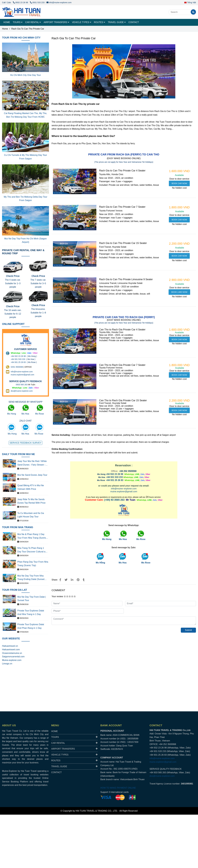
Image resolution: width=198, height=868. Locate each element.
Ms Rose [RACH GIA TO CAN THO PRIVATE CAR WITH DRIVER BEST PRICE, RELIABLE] (146, 563)
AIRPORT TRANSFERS (56, 22)
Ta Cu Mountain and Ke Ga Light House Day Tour (31, 515)
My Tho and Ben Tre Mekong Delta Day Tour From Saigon (25, 199)
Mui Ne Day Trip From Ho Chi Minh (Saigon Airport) (26, 240)
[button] (191, 2)
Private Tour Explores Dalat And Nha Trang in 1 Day (31, 612)
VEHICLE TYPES (82, 22)
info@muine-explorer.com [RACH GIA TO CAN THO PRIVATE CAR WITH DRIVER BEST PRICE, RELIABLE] (59, 2)
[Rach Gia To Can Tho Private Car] (21, 12)
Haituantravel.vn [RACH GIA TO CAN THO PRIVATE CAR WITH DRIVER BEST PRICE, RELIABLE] (10, 646)
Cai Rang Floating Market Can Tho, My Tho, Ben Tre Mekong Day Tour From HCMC (26, 115)
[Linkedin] (72, 580)
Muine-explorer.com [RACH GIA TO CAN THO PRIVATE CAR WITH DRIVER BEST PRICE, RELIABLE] (12, 660)
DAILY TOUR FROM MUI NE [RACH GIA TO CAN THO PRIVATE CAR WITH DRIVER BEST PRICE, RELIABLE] (18, 454)
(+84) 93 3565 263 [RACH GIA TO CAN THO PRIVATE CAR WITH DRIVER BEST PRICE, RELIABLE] (114, 500)
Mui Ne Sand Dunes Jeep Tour (32, 475)
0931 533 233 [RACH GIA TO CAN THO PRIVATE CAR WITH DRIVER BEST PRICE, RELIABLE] (37, 2)
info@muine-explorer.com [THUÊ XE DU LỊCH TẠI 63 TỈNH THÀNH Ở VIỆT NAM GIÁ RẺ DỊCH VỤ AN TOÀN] (22, 372)
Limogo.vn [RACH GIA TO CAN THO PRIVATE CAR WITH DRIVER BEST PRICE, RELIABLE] (7, 664)
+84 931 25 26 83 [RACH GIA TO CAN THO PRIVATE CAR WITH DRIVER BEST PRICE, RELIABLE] (115, 480)
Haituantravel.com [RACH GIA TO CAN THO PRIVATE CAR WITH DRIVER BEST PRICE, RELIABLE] (11, 650)
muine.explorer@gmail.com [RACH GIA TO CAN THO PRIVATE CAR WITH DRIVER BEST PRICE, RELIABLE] (124, 491)
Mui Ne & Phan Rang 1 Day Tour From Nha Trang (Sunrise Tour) (32, 536)
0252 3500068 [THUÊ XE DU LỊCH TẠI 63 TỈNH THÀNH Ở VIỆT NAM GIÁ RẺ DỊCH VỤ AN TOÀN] (17, 367)
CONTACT (134, 22)
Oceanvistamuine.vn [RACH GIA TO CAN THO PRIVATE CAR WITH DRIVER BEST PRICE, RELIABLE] (12, 653)
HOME (7, 22)
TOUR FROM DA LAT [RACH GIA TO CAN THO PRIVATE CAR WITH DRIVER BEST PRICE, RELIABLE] (15, 590)
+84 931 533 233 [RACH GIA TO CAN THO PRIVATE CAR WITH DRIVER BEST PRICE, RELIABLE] (114, 477)
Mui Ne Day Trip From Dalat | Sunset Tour (32, 599)
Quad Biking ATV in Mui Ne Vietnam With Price (31, 487)
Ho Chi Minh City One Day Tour (26, 75)
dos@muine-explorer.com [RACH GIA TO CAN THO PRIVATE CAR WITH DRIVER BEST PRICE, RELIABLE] (162, 776)
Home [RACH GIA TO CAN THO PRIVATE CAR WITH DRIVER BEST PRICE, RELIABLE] (5, 29)
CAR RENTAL (33, 22)
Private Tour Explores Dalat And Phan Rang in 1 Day (31, 626)
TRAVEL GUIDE (117, 22)
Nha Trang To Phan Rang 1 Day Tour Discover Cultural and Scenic (33, 550)
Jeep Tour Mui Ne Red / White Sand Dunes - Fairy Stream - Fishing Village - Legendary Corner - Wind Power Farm (32, 463)
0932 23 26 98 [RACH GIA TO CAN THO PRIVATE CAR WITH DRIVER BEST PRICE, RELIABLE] (21, 2)
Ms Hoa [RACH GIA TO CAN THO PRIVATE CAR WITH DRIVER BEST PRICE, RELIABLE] (123, 563)
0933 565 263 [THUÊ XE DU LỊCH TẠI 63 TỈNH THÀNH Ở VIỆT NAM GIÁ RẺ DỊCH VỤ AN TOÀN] (22, 385)
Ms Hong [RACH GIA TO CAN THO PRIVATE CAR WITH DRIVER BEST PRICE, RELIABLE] (12, 414)
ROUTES (99, 22)
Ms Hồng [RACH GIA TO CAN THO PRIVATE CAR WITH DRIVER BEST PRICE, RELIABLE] (101, 563)
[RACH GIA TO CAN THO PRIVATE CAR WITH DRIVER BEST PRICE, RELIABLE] (179, 183)
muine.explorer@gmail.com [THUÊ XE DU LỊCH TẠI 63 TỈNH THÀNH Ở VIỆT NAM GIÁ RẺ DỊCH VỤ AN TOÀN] (22, 375)
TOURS (18, 22)
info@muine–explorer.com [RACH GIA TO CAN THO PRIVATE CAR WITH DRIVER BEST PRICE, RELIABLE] (124, 489)
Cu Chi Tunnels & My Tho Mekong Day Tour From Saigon (26, 157)
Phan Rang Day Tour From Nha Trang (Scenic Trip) (33, 564)
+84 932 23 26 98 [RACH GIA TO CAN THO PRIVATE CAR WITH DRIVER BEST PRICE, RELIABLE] (115, 474)
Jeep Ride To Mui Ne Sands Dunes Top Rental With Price (31, 501)
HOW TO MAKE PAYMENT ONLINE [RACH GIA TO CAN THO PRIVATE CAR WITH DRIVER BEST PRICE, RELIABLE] (118, 788)
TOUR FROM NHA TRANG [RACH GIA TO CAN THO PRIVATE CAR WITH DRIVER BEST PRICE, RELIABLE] (18, 527)
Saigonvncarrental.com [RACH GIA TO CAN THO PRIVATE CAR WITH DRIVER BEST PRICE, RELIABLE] (13, 657)
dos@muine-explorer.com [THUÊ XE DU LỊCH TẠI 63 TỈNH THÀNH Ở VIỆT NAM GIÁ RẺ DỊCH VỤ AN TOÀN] (22, 391)
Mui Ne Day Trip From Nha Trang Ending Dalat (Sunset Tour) (31, 578)
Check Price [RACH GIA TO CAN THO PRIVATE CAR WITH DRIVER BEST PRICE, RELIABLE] (13, 276)
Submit (188, 630)
